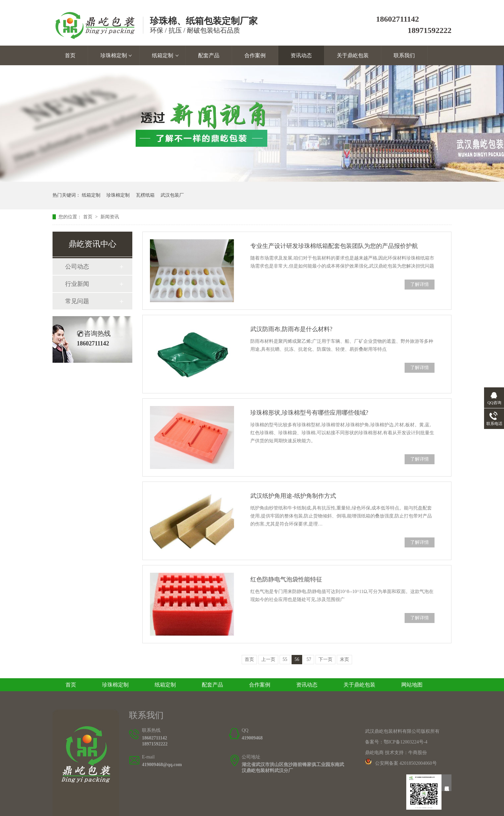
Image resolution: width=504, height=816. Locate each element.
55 (285, 659)
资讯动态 (301, 55)
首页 (70, 55)
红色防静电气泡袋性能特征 (286, 579)
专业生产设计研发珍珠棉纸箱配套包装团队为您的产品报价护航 (334, 246)
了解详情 (420, 284)
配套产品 (209, 55)
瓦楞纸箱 (145, 195)
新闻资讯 (110, 217)
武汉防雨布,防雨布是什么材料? (291, 329)
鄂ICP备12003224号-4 (405, 742)
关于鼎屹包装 (353, 55)
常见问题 (77, 301)
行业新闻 (77, 284)
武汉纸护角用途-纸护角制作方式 (293, 496)
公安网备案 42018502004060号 (406, 763)
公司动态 (77, 267)
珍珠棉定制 (114, 55)
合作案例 (255, 55)
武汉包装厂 (172, 195)
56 (297, 659)
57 (309, 659)
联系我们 (404, 55)
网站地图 (412, 685)
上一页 (268, 659)
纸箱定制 (163, 55)
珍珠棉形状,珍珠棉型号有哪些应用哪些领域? (309, 413)
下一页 (325, 659)
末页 (344, 659)
